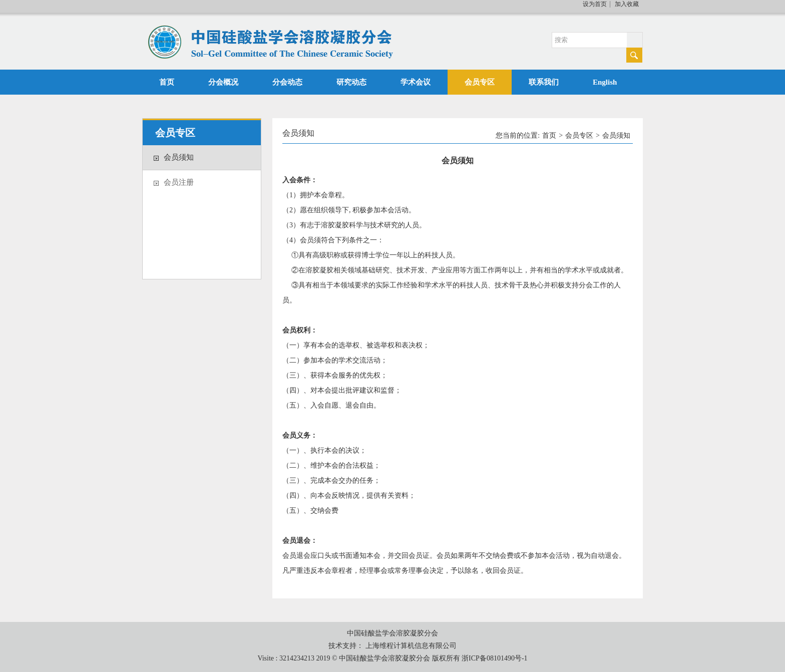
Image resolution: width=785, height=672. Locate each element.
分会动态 (287, 82)
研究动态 (351, 82)
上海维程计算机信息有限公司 (411, 646)
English (605, 82)
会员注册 (179, 182)
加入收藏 (627, 4)
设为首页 (595, 4)
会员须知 (179, 157)
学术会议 (416, 82)
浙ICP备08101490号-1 (494, 658)
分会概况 (223, 82)
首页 (167, 82)
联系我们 (544, 82)
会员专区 (480, 82)
